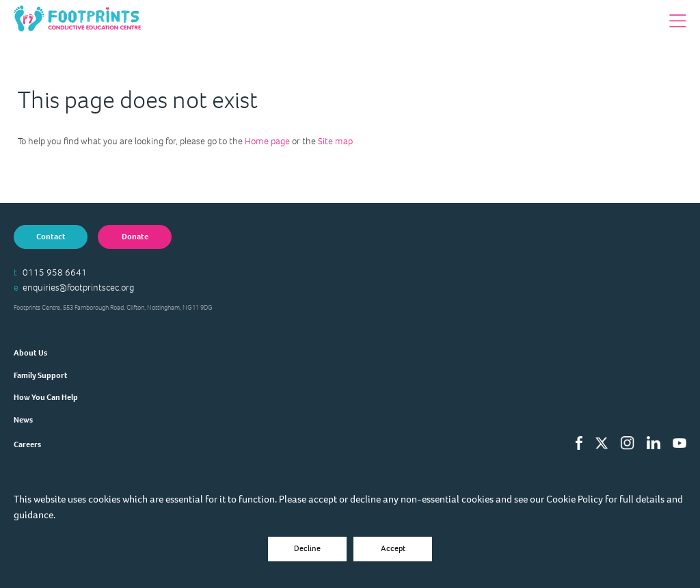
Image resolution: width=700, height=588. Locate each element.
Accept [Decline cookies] (393, 548)
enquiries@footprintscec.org (78, 288)
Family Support (41, 375)
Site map (335, 141)
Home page (267, 141)
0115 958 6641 (55, 272)
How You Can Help (46, 397)
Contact (51, 237)
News (23, 420)
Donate (135, 237)
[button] (678, 21)
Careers (27, 444)
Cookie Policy (575, 499)
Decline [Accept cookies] (307, 548)
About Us (30, 353)
